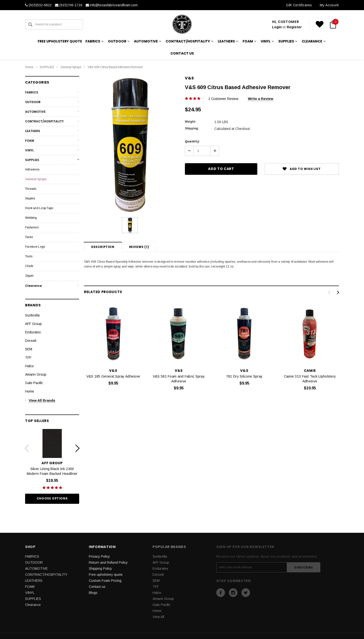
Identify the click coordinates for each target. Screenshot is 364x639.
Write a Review (261, 99)
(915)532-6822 (38, 5)
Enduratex (33, 332)
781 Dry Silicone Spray (244, 376)
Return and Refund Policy (108, 562)
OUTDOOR (33, 102)
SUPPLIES (47, 67)
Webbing (31, 218)
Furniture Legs (35, 247)
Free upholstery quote (60, 41)
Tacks (29, 237)
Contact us (182, 53)
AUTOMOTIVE (35, 112)
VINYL (29, 150)
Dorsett (31, 341)
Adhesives (32, 169)
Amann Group (36, 374)
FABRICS (32, 92)
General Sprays (71, 67)
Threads (31, 189)
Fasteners (32, 227)
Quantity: (192, 141)
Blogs (93, 593)
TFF (28, 358)
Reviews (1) (139, 247)
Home (29, 67)
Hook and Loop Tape (39, 208)
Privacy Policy (99, 556)
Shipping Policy (100, 569)
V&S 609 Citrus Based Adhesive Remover (115, 67)
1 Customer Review (223, 99)
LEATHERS (33, 131)
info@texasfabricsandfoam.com (112, 5)
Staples (30, 198)
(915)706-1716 (69, 5)
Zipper (29, 276)
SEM (29, 349)
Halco (29, 366)
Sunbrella (32, 315)
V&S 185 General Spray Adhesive (113, 376)
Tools (29, 256)
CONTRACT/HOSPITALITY (44, 121)
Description (103, 247)
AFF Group (33, 324)
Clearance (33, 286)
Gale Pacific (34, 383)
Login (277, 27)
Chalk (29, 266)
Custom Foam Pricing (105, 581)
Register (294, 27)
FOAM (30, 141)
